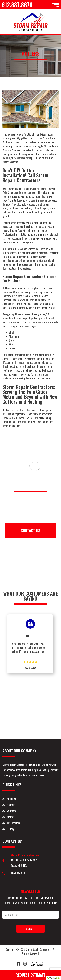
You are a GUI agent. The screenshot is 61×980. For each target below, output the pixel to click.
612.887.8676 (17, 4)
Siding (10, 817)
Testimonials (13, 823)
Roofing (11, 805)
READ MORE (30, 668)
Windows (11, 811)
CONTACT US (30, 530)
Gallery (10, 829)
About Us (11, 799)
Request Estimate (30, 975)
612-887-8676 (18, 873)
